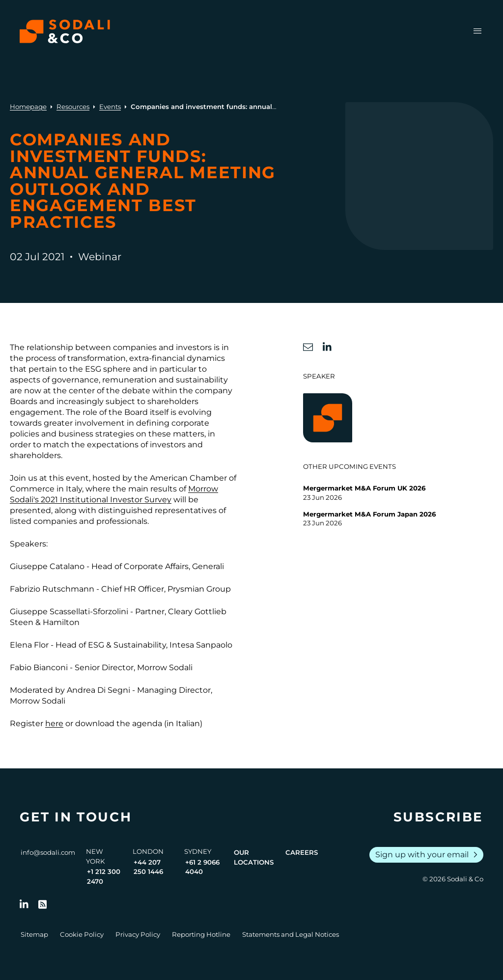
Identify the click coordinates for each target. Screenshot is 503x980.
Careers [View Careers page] (302, 852)
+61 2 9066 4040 (202, 867)
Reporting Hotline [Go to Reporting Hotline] (201, 934)
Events (110, 107)
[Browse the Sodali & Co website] (65, 31)
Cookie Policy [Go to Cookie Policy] (82, 934)
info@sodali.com (48, 852)
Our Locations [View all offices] (254, 857)
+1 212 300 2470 (104, 876)
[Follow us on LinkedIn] (24, 904)
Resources (73, 107)
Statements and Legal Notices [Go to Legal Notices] (291, 934)
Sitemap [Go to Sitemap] (34, 934)
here (54, 723)
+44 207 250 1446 (148, 867)
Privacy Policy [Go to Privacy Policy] (138, 934)
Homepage (28, 107)
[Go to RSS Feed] (43, 904)
